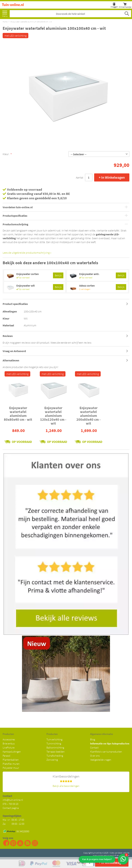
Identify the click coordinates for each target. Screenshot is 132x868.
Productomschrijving (15, 224)
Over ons (95, 756)
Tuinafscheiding (55, 756)
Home (5, 22)
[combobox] (70, 14)
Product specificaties (15, 304)
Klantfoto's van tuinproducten (106, 752)
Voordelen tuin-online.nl (18, 207)
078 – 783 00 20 (10, 804)
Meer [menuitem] (5, 13)
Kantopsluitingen (12, 752)
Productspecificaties (15, 216)
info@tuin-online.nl (13, 800)
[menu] (5, 13)
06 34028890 (23, 831)
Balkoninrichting (55, 748)
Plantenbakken (11, 760)
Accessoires (9, 739)
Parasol (7, 756)
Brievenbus (9, 743)
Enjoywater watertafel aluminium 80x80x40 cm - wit (18, 414)
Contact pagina (11, 808)
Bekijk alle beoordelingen (66, 786)
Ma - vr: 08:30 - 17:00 (14, 820)
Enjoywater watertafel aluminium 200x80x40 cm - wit (89, 416)
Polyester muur (11, 768)
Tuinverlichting (54, 739)
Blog (93, 739)
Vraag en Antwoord (14, 351)
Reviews (8, 336)
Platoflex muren (11, 764)
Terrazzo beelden (56, 752)
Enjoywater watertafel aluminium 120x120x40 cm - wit (53, 416)
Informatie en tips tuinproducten (110, 743)
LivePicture (9, 748)
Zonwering (52, 760)
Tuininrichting (54, 743)
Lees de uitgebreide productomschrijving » (27, 253)
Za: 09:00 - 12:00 (13, 824)
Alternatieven (11, 360)
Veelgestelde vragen (101, 760)
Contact (94, 748)
